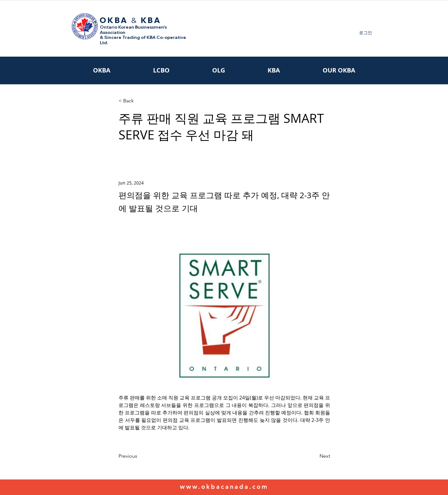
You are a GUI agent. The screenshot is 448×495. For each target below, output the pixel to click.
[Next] (315, 456)
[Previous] (139, 456)
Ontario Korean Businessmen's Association (133, 30)
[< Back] (139, 101)
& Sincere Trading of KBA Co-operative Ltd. (143, 40)
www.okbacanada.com (224, 487)
